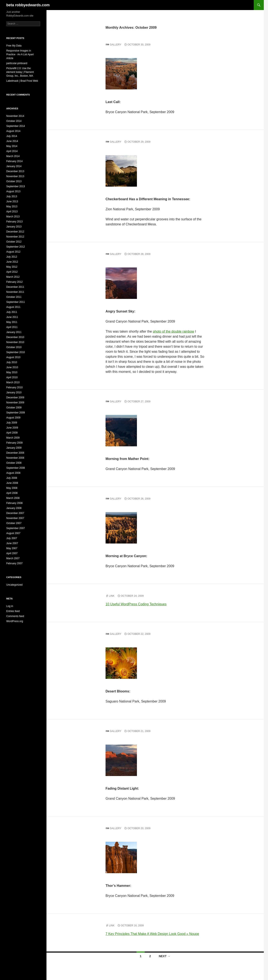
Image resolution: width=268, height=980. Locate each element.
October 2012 (14, 242)
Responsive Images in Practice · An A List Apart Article (20, 54)
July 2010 (12, 362)
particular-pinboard (17, 63)
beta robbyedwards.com (28, 5)
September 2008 (16, 468)
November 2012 (15, 237)
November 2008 (15, 458)
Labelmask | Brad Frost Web (22, 81)
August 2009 (13, 418)
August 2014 (13, 131)
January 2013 (14, 227)
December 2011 (15, 287)
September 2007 (16, 528)
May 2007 (12, 548)
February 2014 (14, 161)
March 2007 (13, 558)
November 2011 (15, 292)
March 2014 (13, 156)
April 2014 (12, 151)
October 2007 (14, 523)
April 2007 (12, 553)
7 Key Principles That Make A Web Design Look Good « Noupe (152, 934)
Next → (164, 956)
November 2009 (15, 403)
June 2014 (12, 141)
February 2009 (14, 443)
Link (112, 596)
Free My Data (14, 46)
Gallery (115, 45)
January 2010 (14, 393)
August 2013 (13, 191)
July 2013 (12, 196)
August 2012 (13, 252)
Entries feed (13, 611)
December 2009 (15, 398)
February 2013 (14, 222)
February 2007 (14, 563)
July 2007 (12, 538)
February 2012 (14, 282)
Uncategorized (14, 585)
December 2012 (15, 232)
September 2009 (16, 413)
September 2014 (16, 126)
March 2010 (13, 382)
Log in (10, 606)
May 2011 (12, 322)
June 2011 (12, 317)
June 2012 (12, 262)
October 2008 (14, 463)
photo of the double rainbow (173, 331)
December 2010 (15, 337)
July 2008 (12, 478)
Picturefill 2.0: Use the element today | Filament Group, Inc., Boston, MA (20, 72)
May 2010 (12, 372)
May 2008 (12, 488)
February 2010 (14, 387)
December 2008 (15, 453)
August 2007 (13, 533)
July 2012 (12, 257)
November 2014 (15, 116)
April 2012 (12, 272)
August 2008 (13, 473)
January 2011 (14, 332)
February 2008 (14, 503)
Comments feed (15, 616)
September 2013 (16, 186)
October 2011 (14, 297)
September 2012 (16, 247)
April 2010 (12, 377)
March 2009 (13, 438)
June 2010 (12, 367)
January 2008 (14, 508)
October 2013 (14, 181)
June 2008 (12, 483)
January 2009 (14, 448)
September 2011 (16, 302)
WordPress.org (15, 621)
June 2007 (12, 543)
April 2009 (12, 433)
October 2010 (14, 347)
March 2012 (13, 277)
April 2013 (12, 212)
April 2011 (12, 327)
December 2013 (15, 171)
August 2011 (13, 307)
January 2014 (14, 166)
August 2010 (13, 357)
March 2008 (13, 498)
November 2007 (15, 518)
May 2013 (12, 207)
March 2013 (13, 217)
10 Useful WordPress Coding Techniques (136, 604)
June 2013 (12, 201)
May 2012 (12, 267)
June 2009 (12, 428)
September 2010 (16, 352)
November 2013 (15, 176)
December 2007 (15, 513)
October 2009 (14, 408)
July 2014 (12, 136)
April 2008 (12, 493)
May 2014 (12, 146)
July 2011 (12, 312)
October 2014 (14, 121)
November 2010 (15, 342)
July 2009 (12, 423)
